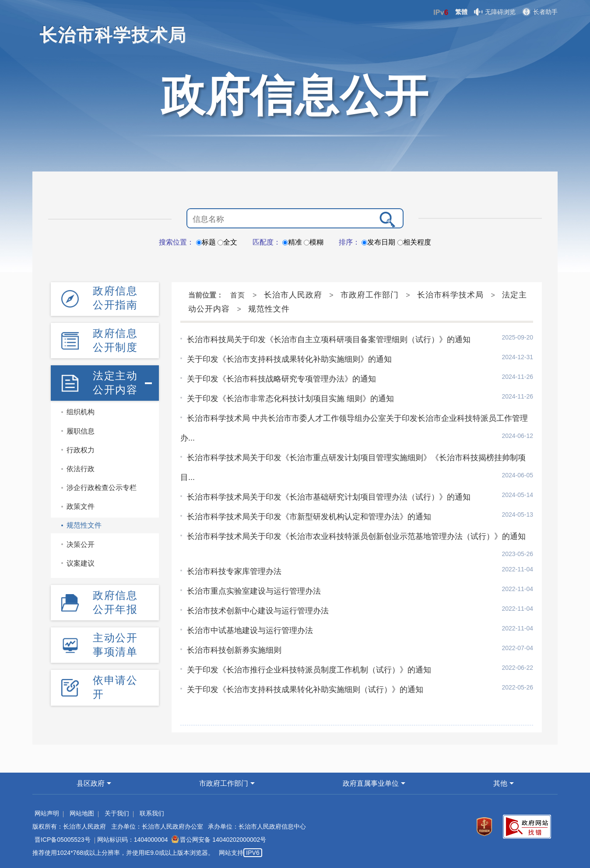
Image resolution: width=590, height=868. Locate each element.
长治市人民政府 (293, 295)
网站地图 (82, 813)
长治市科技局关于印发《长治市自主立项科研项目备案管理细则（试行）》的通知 (329, 339)
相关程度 (414, 242)
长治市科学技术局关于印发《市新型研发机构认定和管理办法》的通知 (309, 517)
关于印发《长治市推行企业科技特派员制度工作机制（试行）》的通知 (309, 670)
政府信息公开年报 (115, 602)
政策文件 (81, 506)
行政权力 (81, 450)
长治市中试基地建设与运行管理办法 (250, 630)
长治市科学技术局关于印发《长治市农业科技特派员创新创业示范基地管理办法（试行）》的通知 (356, 536)
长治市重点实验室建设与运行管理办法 (254, 591)
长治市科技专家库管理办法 (234, 571)
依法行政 (81, 469)
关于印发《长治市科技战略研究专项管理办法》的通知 (281, 379)
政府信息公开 (295, 95)
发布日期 (378, 242)
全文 (227, 242)
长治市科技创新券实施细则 (234, 650)
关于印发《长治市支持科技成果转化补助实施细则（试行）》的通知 (305, 689)
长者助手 (540, 12)
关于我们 (117, 813)
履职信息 (81, 431)
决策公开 (81, 544)
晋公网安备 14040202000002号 (219, 840)
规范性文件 (84, 525)
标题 (206, 242)
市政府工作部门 (370, 295)
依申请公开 (115, 687)
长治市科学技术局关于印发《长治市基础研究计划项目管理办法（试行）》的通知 (329, 497)
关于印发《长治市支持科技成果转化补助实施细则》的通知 (289, 359)
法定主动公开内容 (115, 383)
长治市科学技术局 (450, 295)
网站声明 (47, 813)
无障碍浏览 (495, 12)
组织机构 (81, 412)
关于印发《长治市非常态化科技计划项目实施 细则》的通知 (290, 399)
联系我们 (152, 813)
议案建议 (81, 563)
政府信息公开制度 (115, 340)
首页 (238, 295)
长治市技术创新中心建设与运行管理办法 (258, 611)
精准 (292, 242)
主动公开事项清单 (115, 645)
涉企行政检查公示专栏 (102, 488)
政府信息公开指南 (115, 298)
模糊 (314, 242)
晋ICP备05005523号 (63, 840)
